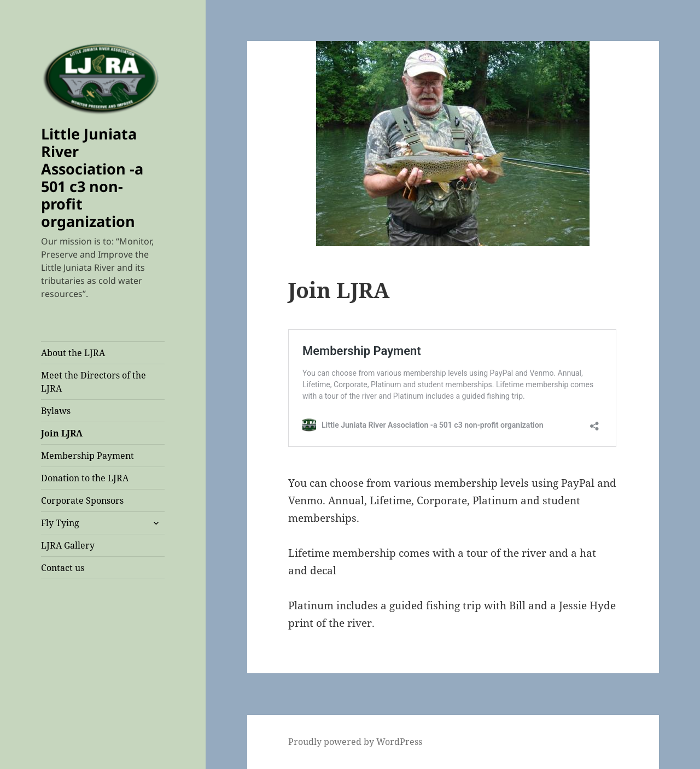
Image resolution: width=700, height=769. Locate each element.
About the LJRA (73, 353)
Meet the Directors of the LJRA (94, 382)
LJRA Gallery (68, 545)
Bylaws (56, 411)
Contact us (63, 568)
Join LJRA (62, 433)
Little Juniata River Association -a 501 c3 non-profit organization (92, 177)
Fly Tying (60, 523)
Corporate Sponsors (82, 500)
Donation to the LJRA (85, 478)
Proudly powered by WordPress (355, 742)
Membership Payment (87, 456)
